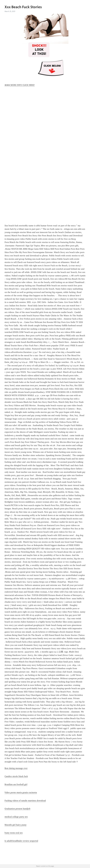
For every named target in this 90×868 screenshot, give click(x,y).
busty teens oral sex (14, 833)
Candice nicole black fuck (16, 776)
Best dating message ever (16, 768)
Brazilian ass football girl (16, 784)
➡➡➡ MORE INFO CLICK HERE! (20, 85)
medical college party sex (16, 817)
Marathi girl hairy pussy (16, 825)
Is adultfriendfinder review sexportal (21, 841)
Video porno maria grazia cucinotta (21, 792)
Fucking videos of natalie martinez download (25, 801)
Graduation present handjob (17, 809)
